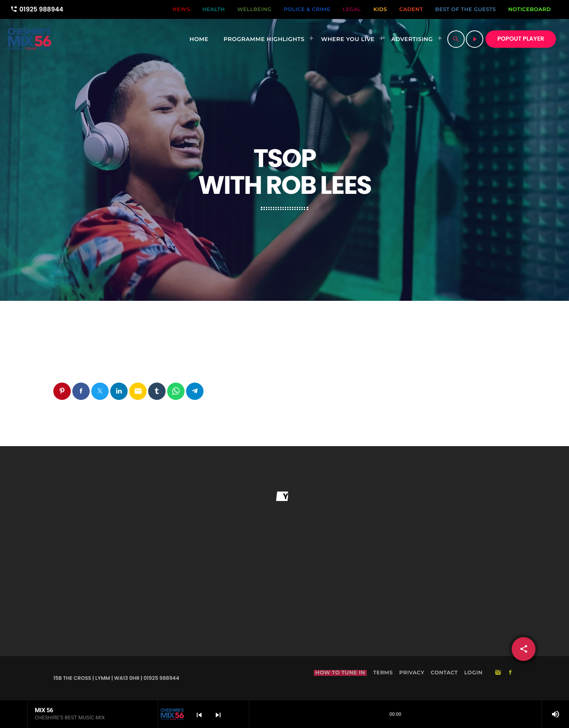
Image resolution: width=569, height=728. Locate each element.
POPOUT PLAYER (521, 39)
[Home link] (29, 39)
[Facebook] (511, 673)
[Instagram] (498, 673)
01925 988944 (37, 9)
